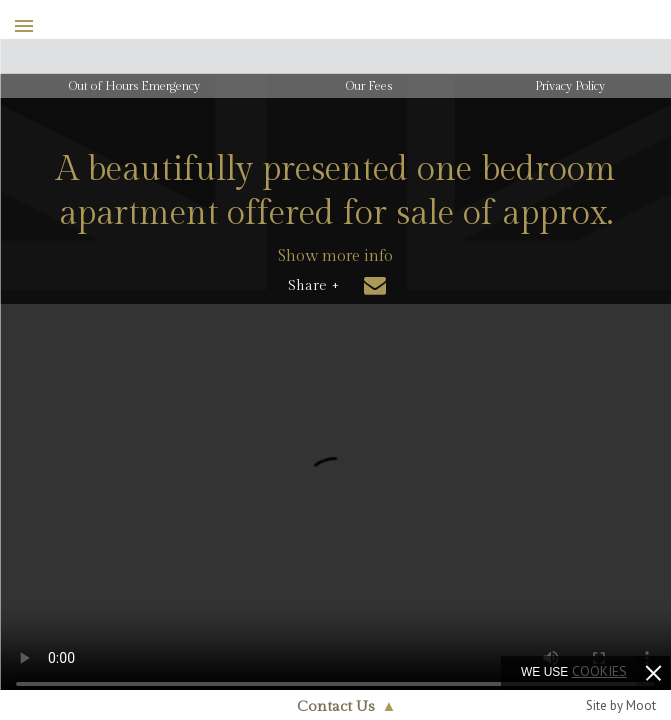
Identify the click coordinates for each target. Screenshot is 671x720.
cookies (599, 671)
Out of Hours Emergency (134, 86)
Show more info (335, 256)
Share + (313, 286)
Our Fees (369, 86)
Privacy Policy (570, 86)
